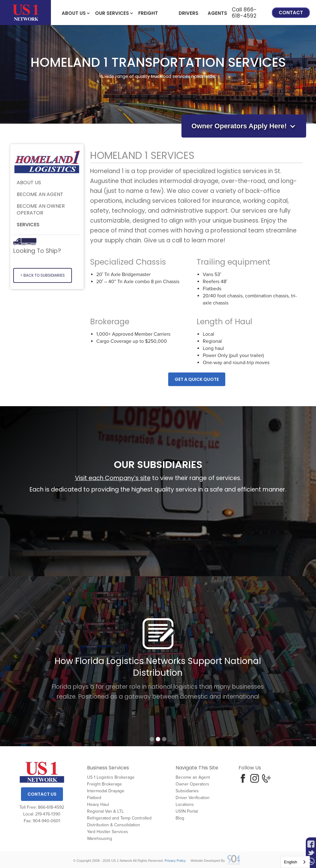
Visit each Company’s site (113, 478)
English (291, 862)
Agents (217, 13)
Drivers (189, 13)
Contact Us (42, 794)
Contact (291, 13)
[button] (74, 13)
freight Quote (148, 16)
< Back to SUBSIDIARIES (43, 275)
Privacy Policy (175, 861)
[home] (25, 13)
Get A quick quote (197, 379)
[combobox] (295, 862)
